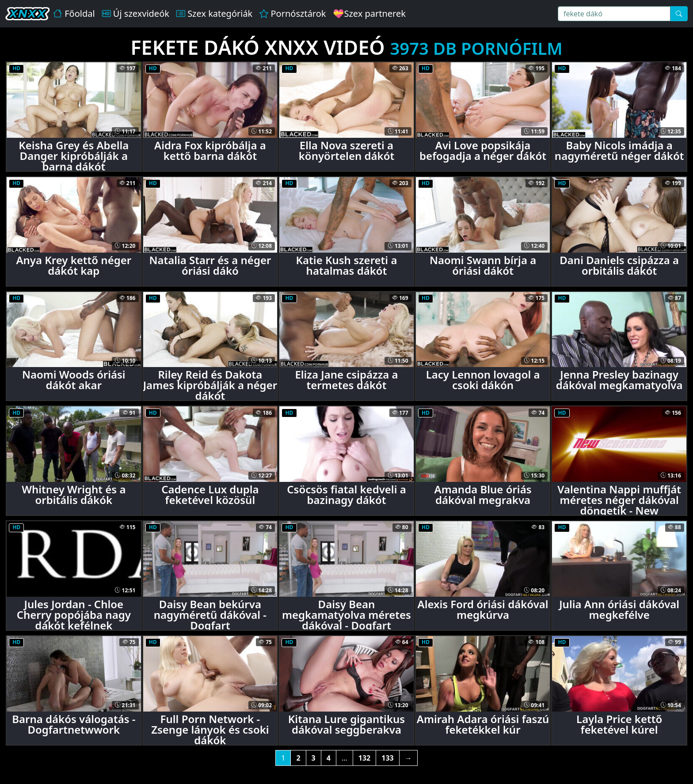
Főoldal (74, 13)
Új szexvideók (136, 13)
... (345, 758)
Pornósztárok (293, 13)
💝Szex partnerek (369, 13)
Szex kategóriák (214, 13)
